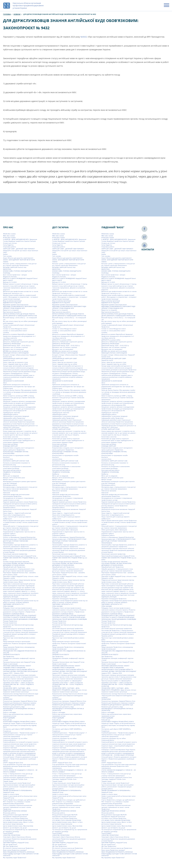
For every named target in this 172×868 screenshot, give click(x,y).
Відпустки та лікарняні (11, 310)
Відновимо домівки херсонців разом (16, 305)
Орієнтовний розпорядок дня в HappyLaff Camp (20, 556)
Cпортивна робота (9, 247)
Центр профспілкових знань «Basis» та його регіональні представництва (18, 823)
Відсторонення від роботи (12, 312)
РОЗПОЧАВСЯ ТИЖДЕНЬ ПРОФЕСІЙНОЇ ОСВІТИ (19, 722)
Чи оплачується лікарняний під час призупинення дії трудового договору (21, 830)
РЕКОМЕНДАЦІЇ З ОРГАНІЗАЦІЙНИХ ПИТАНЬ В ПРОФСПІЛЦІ (19, 709)
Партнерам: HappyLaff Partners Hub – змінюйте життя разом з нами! (19, 573)
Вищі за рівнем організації (12, 301)
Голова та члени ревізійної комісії (15, 331)
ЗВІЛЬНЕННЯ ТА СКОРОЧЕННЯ (13, 381)
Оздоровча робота (10, 535)
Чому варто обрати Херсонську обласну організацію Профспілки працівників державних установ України (20, 839)
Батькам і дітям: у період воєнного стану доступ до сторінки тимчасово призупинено (20, 264)
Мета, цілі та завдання (11, 476)
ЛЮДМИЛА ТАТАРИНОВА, (12, 472)
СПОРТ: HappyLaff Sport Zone (13, 763)
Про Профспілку (9, 656)
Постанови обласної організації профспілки (18, 628)
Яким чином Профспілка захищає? (15, 850)
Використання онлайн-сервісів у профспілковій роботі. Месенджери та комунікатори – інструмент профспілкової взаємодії (21, 297)
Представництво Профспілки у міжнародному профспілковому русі (19, 648)
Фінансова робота (9, 813)
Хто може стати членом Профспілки (15, 818)
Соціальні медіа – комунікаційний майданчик (19, 746)
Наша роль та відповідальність (14, 515)
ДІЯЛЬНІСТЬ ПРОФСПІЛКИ (12, 344)
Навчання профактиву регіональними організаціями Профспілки (16, 495)
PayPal (5, 254)
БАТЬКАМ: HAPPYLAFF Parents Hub (15, 267)
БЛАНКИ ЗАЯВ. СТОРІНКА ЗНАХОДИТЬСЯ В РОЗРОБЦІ (17, 272)
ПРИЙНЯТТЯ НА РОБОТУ (11, 654)
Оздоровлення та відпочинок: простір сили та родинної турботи (19, 533)
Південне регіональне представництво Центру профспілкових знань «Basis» (19, 581)
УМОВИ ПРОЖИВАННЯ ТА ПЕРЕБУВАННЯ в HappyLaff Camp (17, 791)
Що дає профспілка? (10, 844)
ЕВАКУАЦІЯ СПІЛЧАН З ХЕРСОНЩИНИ (16, 353)
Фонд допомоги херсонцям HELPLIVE (16, 815)
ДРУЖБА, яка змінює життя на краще (16, 351)
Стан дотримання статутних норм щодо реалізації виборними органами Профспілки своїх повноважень (21, 766)
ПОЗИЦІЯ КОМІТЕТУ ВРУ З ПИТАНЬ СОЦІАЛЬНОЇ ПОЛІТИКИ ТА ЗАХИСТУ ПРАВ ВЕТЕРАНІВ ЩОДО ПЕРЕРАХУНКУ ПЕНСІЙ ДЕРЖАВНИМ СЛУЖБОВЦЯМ (20, 617)
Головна (7, 14)
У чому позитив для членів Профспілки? (17, 783)
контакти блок (8, 459)
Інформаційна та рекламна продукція (16, 416)
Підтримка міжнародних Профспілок (16, 599)
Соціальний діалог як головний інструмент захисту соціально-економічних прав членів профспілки (21, 743)
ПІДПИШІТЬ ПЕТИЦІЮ (11, 597)
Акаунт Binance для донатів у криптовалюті (18, 258)
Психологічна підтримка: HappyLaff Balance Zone (20, 701)
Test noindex (7, 256)
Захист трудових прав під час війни (15, 364)
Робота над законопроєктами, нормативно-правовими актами (18, 715)
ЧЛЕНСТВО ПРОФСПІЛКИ (12, 835)
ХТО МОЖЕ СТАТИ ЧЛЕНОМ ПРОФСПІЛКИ (17, 820)
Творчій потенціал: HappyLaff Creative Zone (18, 777)
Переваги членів (9, 578)
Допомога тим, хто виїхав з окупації (15, 347)
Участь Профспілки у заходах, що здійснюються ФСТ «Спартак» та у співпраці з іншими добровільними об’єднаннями (20, 802)
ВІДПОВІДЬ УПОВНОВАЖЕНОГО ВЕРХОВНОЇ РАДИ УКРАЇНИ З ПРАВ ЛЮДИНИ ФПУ (20, 307)
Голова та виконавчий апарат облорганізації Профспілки (19, 326)
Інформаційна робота (11, 414)
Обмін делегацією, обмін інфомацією (16, 530)
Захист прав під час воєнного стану (15, 362)
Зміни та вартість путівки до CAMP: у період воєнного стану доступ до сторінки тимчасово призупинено (19, 398)
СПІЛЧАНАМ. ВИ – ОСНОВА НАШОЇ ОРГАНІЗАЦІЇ (19, 755)
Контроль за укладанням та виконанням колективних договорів (17, 467)
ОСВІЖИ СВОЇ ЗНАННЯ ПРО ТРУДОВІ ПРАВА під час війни (21, 559)
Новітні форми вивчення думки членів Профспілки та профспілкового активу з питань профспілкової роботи (21, 522)
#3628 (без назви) (9, 234)
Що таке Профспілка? (10, 846)
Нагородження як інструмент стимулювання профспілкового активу (18, 499)
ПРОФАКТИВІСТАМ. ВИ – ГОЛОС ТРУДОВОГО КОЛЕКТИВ (18, 685)
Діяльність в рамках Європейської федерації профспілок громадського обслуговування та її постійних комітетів (19, 336)
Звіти (5, 383)
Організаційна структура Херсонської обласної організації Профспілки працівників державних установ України (19, 550)
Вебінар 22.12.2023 (10, 282)
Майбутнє (6, 474)
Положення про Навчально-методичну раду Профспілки (18, 626)
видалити (6, 290)
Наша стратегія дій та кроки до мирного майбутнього (17, 518)
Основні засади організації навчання (16, 561)
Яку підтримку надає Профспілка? (15, 857)
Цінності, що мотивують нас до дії (15, 828)
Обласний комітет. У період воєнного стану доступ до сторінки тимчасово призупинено (21, 527)
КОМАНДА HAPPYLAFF (10, 446)
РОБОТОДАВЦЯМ (9, 718)
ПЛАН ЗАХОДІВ (8, 606)
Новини (17, 14)
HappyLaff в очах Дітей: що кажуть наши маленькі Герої (21, 251)
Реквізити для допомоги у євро (14, 707)
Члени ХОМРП (8, 833)
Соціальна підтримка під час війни (15, 738)
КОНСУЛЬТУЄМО (9, 453)
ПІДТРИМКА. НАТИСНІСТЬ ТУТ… (14, 604)
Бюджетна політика (10, 277)
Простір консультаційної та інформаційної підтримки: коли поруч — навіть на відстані (18, 682)
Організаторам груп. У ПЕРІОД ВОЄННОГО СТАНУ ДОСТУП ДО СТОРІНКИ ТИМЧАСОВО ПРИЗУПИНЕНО (20, 541)
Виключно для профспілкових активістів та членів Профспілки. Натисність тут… (21, 292)
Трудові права (8, 781)
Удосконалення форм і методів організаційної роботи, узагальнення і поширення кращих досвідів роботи (19, 787)
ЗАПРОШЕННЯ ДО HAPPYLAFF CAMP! (15, 358)
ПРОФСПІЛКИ (8, 699)
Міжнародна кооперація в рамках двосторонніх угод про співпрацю (20, 482)
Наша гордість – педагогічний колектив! (17, 513)
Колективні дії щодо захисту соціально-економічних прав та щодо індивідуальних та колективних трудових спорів (19, 440)
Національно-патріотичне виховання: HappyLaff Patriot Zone (20, 510)
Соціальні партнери (10, 748)
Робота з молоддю (9, 712)
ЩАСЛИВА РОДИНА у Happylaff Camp (16, 843)
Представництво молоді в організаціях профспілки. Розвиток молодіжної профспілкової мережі (20, 643)
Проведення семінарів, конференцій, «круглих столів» (19, 659)
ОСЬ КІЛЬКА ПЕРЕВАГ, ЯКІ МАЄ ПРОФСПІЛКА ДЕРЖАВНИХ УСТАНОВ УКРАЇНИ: (18, 564)
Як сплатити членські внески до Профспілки (18, 848)
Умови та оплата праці (11, 794)
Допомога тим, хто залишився (13, 349)
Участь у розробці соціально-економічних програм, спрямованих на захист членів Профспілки (18, 807)
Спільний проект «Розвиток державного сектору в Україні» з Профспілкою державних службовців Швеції (20, 759)
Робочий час (7, 720)
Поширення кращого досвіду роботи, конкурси (19, 634)
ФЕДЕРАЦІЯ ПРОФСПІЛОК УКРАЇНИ (15, 811)
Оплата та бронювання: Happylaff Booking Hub (19, 537)
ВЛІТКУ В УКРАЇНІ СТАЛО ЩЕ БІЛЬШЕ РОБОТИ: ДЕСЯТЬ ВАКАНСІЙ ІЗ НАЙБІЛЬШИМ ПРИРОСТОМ (20, 315)
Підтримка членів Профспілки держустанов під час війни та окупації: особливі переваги (21, 601)
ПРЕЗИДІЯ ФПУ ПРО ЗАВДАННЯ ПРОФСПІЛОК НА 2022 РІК (20, 652)
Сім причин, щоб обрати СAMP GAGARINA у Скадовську (18, 730)
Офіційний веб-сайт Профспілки (14, 567)
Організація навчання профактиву (15, 554)
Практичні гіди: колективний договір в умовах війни (19, 639)
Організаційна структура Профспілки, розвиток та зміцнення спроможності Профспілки (20, 546)
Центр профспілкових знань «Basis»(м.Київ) (18, 826)
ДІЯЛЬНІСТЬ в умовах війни (13, 340)
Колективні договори (10, 444)
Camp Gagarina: (8, 245)
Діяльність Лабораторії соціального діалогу (18, 342)
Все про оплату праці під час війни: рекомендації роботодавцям (20, 322)
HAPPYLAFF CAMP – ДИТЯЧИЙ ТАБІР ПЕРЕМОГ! (19, 249)
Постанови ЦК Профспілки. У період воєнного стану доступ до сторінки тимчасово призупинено (20, 631)
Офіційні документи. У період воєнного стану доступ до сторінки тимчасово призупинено (19, 570)
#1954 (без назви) (9, 237)
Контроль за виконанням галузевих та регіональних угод (16, 464)
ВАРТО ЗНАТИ (8, 280)
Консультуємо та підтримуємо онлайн (16, 455)
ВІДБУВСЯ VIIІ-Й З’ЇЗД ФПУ (12, 303)
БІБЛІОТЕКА (7, 269)
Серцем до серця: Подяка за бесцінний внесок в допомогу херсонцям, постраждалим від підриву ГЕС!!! (20, 725)
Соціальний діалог (9, 740)
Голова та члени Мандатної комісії (15, 329)
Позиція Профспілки (10, 621)
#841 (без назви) (9, 236)
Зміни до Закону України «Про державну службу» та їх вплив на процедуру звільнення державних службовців (20, 392)
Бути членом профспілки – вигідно (15, 275)
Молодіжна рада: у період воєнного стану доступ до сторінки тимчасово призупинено (20, 488)
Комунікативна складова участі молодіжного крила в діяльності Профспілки (19, 449)
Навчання (7, 493)
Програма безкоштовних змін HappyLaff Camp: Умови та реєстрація (19, 663)
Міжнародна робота (10, 485)
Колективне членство (11, 437)
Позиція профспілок (10, 623)
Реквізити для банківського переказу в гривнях (20, 703)
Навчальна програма (10, 491)
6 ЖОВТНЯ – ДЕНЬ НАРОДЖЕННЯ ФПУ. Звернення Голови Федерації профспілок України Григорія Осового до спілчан (20, 241)
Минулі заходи (8, 479)
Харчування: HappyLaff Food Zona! (15, 816)
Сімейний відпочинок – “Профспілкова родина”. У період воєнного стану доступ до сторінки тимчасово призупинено (20, 735)
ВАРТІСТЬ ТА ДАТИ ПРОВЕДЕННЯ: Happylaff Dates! (20, 278)
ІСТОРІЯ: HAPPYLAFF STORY (12, 429)
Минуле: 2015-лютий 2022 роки (14, 478)
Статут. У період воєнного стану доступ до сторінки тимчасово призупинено (18, 775)
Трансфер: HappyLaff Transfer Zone (15, 779)
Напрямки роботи (9, 507)
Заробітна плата (9, 360)
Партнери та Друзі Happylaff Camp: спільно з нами (21, 576)
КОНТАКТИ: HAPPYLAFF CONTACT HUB (16, 461)
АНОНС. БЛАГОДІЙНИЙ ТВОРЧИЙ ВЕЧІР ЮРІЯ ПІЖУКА (19, 261)
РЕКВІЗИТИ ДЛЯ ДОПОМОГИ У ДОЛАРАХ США (19, 705)
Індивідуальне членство (12, 413)
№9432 (84, 37)
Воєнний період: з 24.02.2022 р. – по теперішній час (20, 318)
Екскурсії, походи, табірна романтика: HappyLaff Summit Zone (20, 356)
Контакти (6, 457)
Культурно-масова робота (12, 470)
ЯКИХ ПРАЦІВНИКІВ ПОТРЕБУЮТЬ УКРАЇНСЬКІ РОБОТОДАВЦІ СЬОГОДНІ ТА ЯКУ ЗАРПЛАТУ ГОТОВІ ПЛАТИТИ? (21, 854)
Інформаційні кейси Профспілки (14, 418)
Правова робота (9, 636)
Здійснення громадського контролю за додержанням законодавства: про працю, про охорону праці (19, 386)
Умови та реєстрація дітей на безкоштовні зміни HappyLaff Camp (20, 797)
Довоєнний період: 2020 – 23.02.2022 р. (17, 345)
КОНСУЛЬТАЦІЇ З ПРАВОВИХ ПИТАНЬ (16, 452)
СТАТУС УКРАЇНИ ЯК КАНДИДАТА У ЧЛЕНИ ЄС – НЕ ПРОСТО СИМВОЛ (20, 771)
